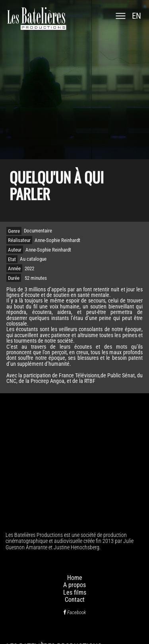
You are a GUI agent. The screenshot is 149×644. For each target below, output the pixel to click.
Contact (75, 600)
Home (75, 578)
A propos (74, 585)
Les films (75, 592)
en (136, 16)
